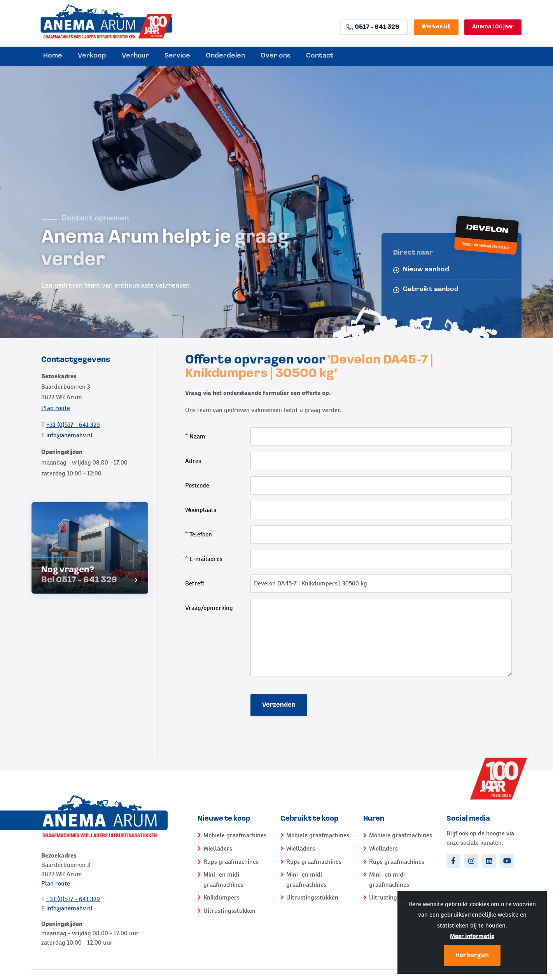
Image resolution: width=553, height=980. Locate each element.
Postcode (197, 485)
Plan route (56, 408)
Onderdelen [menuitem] (225, 56)
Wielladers (218, 848)
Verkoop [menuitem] (92, 56)
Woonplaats (201, 510)
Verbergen (472, 956)
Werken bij (436, 27)
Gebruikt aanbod (426, 289)
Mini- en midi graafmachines (223, 880)
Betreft (195, 583)
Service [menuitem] (177, 56)
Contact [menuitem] (320, 56)
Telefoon (199, 534)
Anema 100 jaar (493, 27)
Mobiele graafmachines (235, 835)
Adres (193, 461)
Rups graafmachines (231, 862)
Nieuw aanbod (421, 270)
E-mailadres (204, 559)
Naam (195, 436)
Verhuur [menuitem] (135, 56)
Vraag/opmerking (209, 608)
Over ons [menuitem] (276, 56)
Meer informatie (472, 936)
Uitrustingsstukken (229, 911)
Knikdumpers (221, 897)
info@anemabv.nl (69, 435)
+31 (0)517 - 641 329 (73, 425)
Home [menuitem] (53, 56)
